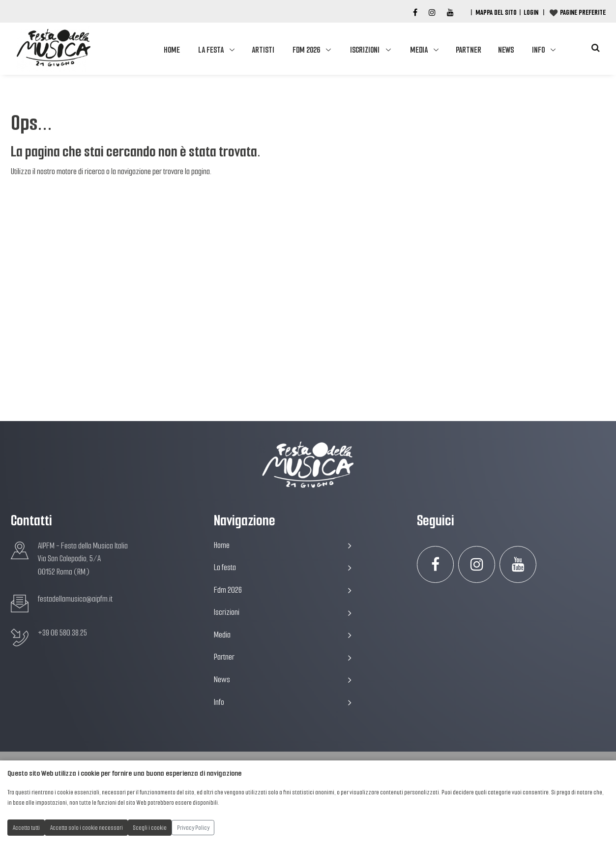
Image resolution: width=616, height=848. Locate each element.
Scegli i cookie (150, 828)
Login (531, 12)
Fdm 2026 (306, 50)
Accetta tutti (26, 828)
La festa (211, 50)
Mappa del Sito (496, 12)
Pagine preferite (583, 12)
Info (538, 50)
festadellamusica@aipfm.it (75, 599)
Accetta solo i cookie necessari (87, 828)
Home (172, 50)
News (506, 50)
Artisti (263, 50)
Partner (469, 50)
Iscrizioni (365, 50)
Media (419, 50)
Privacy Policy (193, 828)
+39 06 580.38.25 (62, 633)
